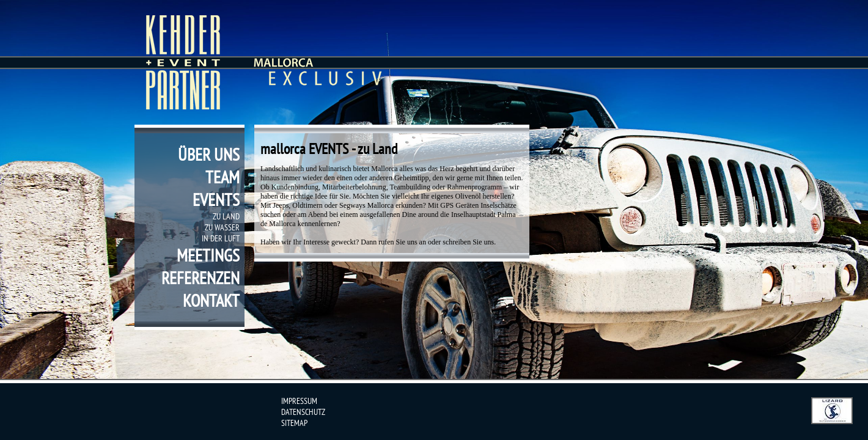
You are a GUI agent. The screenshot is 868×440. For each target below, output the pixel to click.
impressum (299, 401)
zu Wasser (222, 227)
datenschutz (303, 412)
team (223, 177)
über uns (209, 154)
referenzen (200, 278)
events (216, 200)
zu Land (226, 216)
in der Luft (221, 238)
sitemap (294, 423)
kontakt (211, 300)
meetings (208, 255)
